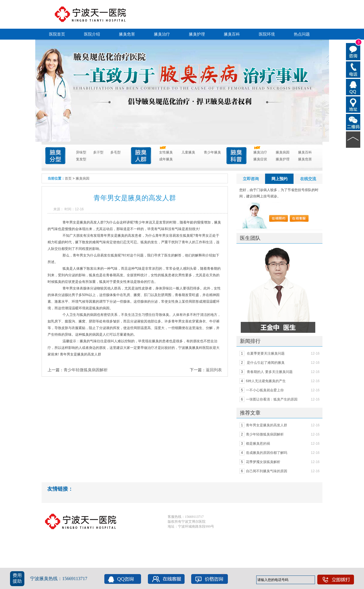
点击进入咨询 (178, 65)
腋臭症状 (260, 159)
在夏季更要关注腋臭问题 (265, 353)
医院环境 (267, 34)
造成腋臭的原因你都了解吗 (267, 453)
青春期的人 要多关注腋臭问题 (269, 372)
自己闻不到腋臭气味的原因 (267, 471)
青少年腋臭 (212, 152)
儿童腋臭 (188, 152)
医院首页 (57, 34)
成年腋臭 (166, 159)
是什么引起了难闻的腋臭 (265, 363)
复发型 (81, 159)
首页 (68, 178)
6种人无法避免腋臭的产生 (266, 381)
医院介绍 (92, 34)
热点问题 (302, 34)
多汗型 (98, 152)
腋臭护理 (197, 34)
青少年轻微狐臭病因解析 (86, 370)
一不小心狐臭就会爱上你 (265, 390)
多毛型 (116, 152)
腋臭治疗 (162, 34)
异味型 (81, 152)
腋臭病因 (283, 152)
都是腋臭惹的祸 (258, 444)
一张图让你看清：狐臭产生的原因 (272, 399)
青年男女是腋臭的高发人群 (267, 425)
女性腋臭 (166, 152)
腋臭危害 (127, 34)
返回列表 (214, 370)
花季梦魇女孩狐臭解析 (263, 462)
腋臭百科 (232, 34)
